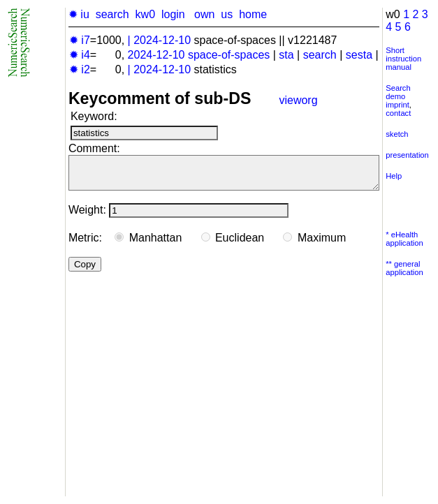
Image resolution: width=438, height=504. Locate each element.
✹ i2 (80, 69)
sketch (397, 134)
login (173, 14)
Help (394, 176)
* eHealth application (404, 239)
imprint (397, 105)
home (253, 14)
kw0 (145, 14)
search (112, 14)
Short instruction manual (403, 59)
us (227, 14)
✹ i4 (80, 55)
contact (398, 113)
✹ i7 (80, 40)
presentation (407, 155)
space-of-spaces (229, 55)
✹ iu (79, 14)
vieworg (298, 100)
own (204, 14)
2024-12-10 (162, 40)
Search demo (398, 92)
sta (286, 55)
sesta (359, 55)
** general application (404, 268)
